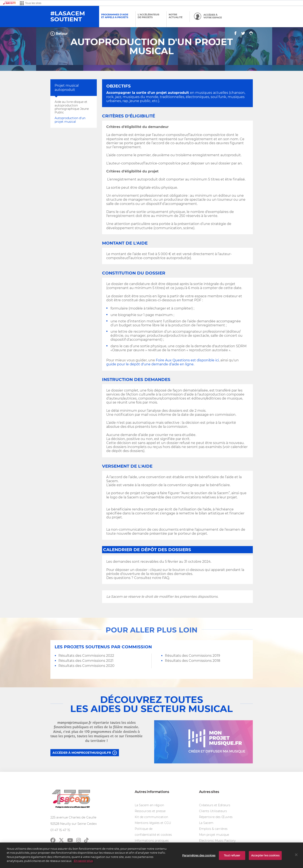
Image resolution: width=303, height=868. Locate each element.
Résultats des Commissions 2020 (86, 666)
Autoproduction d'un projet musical (70, 120)
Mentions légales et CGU (153, 823)
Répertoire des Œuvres (216, 817)
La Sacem (206, 823)
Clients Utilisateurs (213, 811)
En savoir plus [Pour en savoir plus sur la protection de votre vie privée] (83, 861)
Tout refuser (232, 856)
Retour (62, 34)
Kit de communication (151, 817)
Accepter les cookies (265, 856)
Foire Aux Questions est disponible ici (187, 360)
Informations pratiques (152, 841)
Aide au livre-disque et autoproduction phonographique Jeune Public (72, 107)
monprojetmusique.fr (74, 722)
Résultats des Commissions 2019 (193, 656)
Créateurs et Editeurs (215, 805)
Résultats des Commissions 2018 (193, 661)
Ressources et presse (150, 811)
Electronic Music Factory (217, 841)
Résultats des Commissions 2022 (86, 656)
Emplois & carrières (213, 829)
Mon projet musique (214, 835)
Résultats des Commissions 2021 (86, 661)
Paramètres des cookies (199, 856)
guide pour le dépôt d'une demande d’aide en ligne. (150, 364)
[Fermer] (296, 855)
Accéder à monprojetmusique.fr (82, 753)
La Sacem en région (149, 805)
